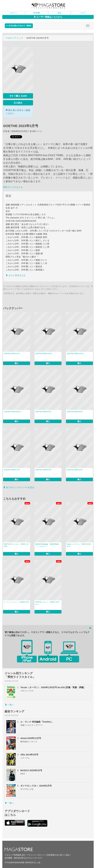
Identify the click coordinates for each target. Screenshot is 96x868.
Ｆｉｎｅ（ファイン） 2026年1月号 (16, 602)
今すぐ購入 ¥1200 (18, 96)
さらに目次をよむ (16, 275)
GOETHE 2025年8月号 (75, 412)
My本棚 (37, 13)
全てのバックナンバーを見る (19, 487)
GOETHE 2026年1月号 (12, 354)
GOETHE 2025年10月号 (12, 412)
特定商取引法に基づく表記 (58, 855)
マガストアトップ (14, 38)
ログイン (14, 13)
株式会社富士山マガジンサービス (28, 858)
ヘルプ (82, 13)
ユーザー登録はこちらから (48, 17)
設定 (59, 13)
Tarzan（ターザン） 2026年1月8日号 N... (79, 545)
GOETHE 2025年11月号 (75, 354)
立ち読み (18, 103)
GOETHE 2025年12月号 (44, 354)
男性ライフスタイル (13, 187)
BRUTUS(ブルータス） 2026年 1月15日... (16, 545)
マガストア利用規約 (13, 855)
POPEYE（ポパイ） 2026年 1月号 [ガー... (47, 603)
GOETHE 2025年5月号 (75, 470)
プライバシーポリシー (36, 855)
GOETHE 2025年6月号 (43, 470)
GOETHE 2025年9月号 (43, 412)
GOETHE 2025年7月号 (12, 470)
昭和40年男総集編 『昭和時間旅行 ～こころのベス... (48, 545)
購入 (17, 363)
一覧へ (9, 705)
